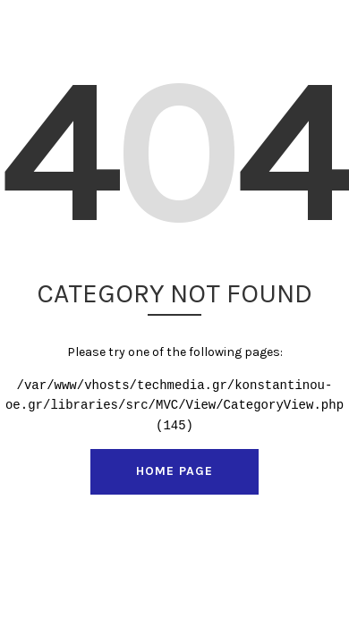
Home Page (174, 471)
